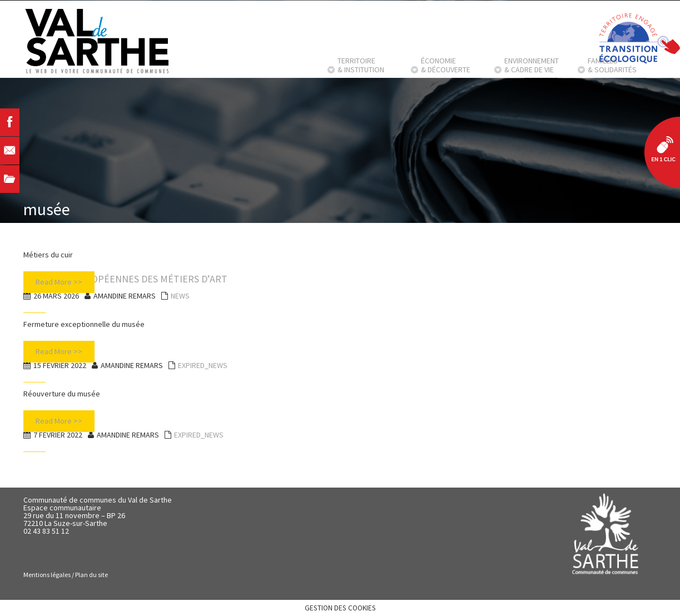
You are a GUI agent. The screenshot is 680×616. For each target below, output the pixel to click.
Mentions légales (47, 575)
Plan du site (91, 575)
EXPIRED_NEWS (203, 365)
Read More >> (59, 282)
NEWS (180, 296)
